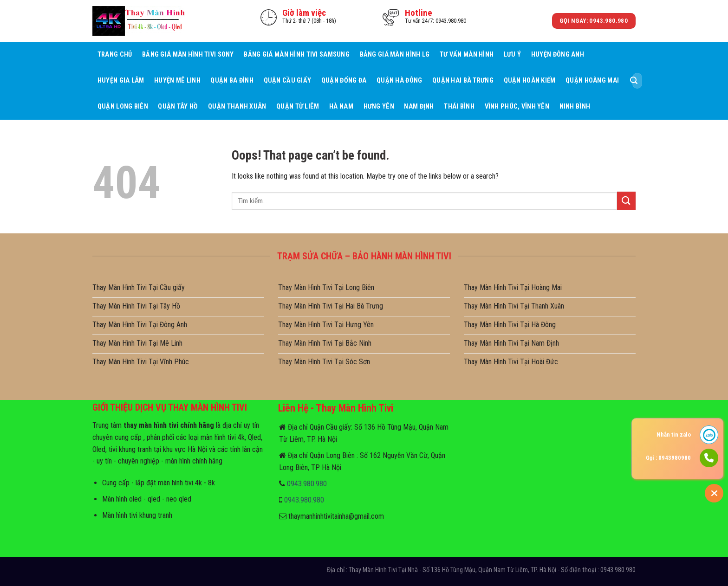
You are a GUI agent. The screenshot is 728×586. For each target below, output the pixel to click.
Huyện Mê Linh (177, 80)
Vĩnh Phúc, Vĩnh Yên (517, 106)
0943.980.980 (307, 484)
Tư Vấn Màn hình (467, 55)
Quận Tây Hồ (178, 106)
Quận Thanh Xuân (237, 106)
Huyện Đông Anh (558, 55)
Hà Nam (341, 106)
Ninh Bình (575, 106)
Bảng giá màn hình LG (395, 55)
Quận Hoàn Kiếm (530, 80)
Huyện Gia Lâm (121, 80)
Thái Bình (459, 106)
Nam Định (419, 106)
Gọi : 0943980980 (668, 458)
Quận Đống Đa (344, 80)
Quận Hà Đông (399, 80)
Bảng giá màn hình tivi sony (188, 55)
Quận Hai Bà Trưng (463, 80)
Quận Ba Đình (232, 80)
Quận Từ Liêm (298, 106)
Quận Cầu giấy (288, 80)
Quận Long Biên (123, 106)
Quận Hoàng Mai (592, 80)
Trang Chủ (115, 55)
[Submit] (634, 81)
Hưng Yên (379, 106)
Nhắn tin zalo (674, 435)
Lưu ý (512, 55)
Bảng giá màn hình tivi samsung (297, 55)
